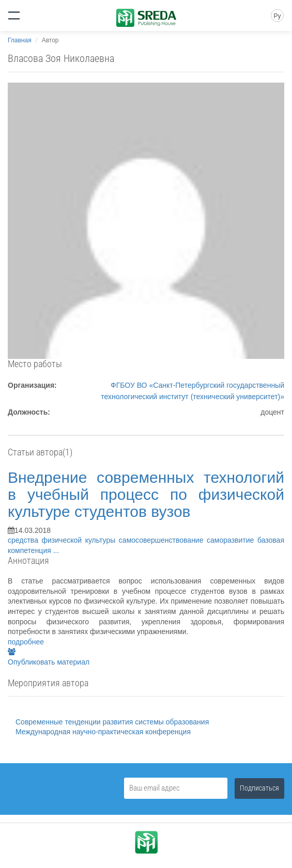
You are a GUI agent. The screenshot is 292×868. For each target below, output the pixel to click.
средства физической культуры (63, 540)
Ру (277, 16)
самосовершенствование (163, 540)
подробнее (26, 642)
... (56, 550)
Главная (20, 40)
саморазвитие (232, 540)
